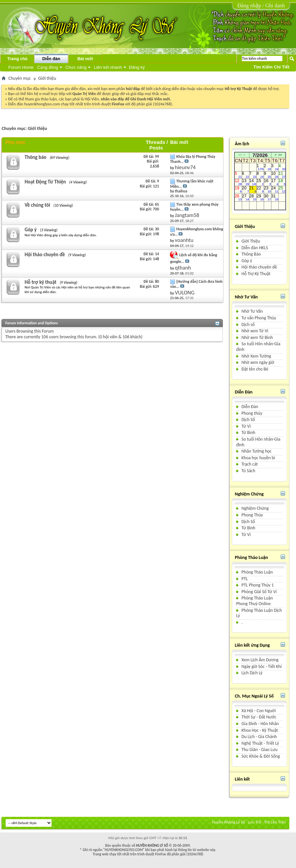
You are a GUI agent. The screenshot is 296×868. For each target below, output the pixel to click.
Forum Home (21, 67)
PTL (245, 579)
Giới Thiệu (251, 241)
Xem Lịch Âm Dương (260, 660)
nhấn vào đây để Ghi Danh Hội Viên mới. (136, 99)
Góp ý (31, 230)
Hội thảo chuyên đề (45, 255)
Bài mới (85, 59)
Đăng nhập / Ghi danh (261, 5)
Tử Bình (248, 433)
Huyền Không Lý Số (228, 822)
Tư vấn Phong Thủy (259, 318)
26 (238, 197)
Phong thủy (252, 413)
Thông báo (36, 157)
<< (240, 155)
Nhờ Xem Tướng (256, 356)
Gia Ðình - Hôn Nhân (260, 724)
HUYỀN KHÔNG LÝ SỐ (152, 846)
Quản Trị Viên (84, 94)
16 (268, 182)
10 (275, 175)
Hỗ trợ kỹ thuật (41, 282)
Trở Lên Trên (275, 822)
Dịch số (248, 325)
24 (275, 190)
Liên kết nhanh (108, 67)
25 (282, 190)
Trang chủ (17, 59)
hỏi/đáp (133, 89)
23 (268, 190)
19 (238, 190)
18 (282, 182)
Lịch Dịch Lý (252, 673)
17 (275, 182)
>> (280, 155)
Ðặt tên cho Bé (255, 369)
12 (238, 182)
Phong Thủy (252, 515)
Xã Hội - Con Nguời (259, 711)
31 (275, 197)
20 (246, 190)
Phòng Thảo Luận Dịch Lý (259, 613)
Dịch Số (248, 420)
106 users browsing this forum (69, 337)
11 (282, 175)
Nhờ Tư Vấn (252, 311)
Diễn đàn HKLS (255, 248)
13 (246, 182)
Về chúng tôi (37, 205)
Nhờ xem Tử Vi (255, 331)
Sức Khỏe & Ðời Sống (261, 756)
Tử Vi (246, 426)
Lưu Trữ (255, 822)
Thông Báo (251, 254)
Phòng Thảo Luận (257, 572)
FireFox (118, 104)
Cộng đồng (48, 67)
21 (253, 190)
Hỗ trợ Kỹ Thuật (238, 89)
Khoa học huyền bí (258, 458)
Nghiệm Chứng (255, 508)
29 (260, 197)
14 (253, 182)
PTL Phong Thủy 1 (258, 585)
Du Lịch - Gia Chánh (259, 737)
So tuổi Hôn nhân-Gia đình (258, 347)
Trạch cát (250, 464)
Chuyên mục (20, 78)
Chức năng (76, 67)
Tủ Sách (248, 471)
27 (246, 197)
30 (268, 197)
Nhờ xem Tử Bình (257, 337)
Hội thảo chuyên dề (259, 267)
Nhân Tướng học (257, 451)
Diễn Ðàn (250, 407)
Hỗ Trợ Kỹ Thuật (256, 274)
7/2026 (260, 155)
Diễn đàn (51, 59)
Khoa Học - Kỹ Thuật (260, 730)
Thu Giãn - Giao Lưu (259, 750)
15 (260, 182)
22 (260, 190)
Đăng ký (137, 67)
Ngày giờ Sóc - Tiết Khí (262, 666)
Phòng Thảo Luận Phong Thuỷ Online (254, 601)
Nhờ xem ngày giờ (258, 362)
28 (253, 197)
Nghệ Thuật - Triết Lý (260, 743)
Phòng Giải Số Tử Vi (259, 592)
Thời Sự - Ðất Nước (259, 717)
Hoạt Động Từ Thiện (45, 182)
